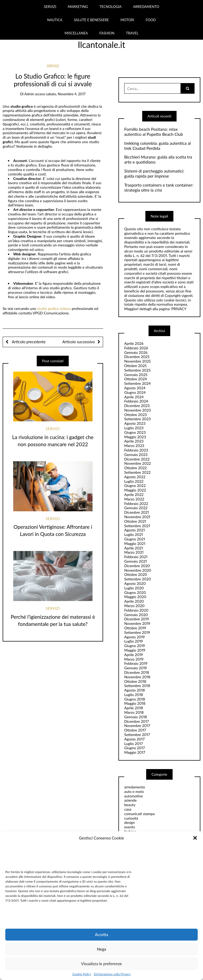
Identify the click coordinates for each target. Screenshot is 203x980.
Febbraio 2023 (136, 450)
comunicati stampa (139, 814)
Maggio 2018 (135, 703)
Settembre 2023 (137, 419)
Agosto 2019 (134, 637)
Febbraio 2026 (136, 348)
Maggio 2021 (135, 543)
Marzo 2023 (134, 446)
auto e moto (134, 791)
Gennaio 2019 (135, 668)
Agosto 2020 (135, 583)
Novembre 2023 (138, 410)
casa (128, 809)
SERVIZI (50, 7)
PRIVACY (179, 309)
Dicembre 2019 (137, 619)
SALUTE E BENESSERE (91, 20)
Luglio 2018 (134, 695)
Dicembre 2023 (137, 406)
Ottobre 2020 (136, 574)
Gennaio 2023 (136, 455)
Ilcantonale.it (101, 45)
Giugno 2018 (135, 699)
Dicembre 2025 (137, 357)
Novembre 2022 (138, 463)
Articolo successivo (79, 342)
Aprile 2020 (134, 601)
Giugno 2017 (135, 748)
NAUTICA (55, 20)
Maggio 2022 (135, 490)
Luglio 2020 (134, 588)
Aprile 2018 (134, 708)
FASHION (107, 33)
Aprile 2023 (134, 441)
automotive (133, 796)
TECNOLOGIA (110, 7)
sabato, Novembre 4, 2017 (66, 94)
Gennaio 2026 (136, 352)
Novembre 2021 (137, 517)
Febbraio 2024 (136, 401)
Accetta (101, 934)
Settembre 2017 (137, 735)
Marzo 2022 (134, 499)
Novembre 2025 (137, 361)
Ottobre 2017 (135, 730)
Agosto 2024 (135, 388)
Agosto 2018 (135, 690)
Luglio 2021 (134, 534)
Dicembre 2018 (137, 672)
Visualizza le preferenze (101, 964)
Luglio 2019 (133, 641)
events (130, 827)
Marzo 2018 (134, 712)
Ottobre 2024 (136, 379)
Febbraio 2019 (136, 663)
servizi (53, 66)
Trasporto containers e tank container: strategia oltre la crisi (159, 188)
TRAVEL (132, 33)
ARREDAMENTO (146, 7)
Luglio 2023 (134, 428)
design (130, 822)
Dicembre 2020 (137, 566)
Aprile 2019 (133, 655)
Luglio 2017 (133, 744)
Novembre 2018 (137, 677)
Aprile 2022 (134, 494)
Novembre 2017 (137, 726)
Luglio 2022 (134, 481)
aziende (130, 800)
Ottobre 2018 (135, 681)
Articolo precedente (28, 342)
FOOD (151, 20)
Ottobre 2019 (135, 628)
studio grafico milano (54, 308)
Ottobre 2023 (135, 415)
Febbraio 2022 (136, 503)
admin (29, 94)
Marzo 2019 (134, 659)
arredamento (135, 787)
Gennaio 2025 (136, 375)
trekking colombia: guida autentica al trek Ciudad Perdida (158, 146)
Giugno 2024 (135, 392)
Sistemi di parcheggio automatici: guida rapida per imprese (154, 173)
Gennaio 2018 (136, 717)
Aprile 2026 (134, 343)
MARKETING (78, 7)
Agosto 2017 (134, 739)
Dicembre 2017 (137, 721)
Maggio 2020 (135, 597)
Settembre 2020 (138, 579)
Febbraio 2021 (136, 557)
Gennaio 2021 (136, 561)
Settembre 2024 (137, 383)
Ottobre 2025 (135, 366)
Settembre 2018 (137, 686)
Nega (102, 949)
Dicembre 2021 (137, 512)
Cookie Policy (82, 974)
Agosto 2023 (135, 423)
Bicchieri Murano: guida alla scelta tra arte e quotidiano (158, 159)
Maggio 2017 (135, 752)
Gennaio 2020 (136, 615)
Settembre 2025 (137, 370)
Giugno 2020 (135, 592)
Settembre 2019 (137, 632)
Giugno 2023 (135, 432)
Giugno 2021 (135, 539)
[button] (195, 838)
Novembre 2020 (138, 570)
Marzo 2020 (134, 606)
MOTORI (127, 20)
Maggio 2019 (135, 650)
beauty (130, 805)
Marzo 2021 (134, 552)
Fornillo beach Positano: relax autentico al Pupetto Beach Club (154, 132)
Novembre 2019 (137, 623)
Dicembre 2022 (137, 459)
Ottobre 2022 (135, 468)
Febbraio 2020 (136, 610)
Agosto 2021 (135, 530)
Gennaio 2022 (136, 508)
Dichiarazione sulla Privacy (112, 974)
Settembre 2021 (137, 526)
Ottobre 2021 (135, 521)
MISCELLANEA (76, 33)
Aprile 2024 (134, 397)
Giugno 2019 (135, 646)
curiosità (131, 818)
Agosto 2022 (135, 477)
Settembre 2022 (137, 472)
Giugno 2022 (135, 486)
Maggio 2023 (135, 437)
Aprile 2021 (134, 548)
